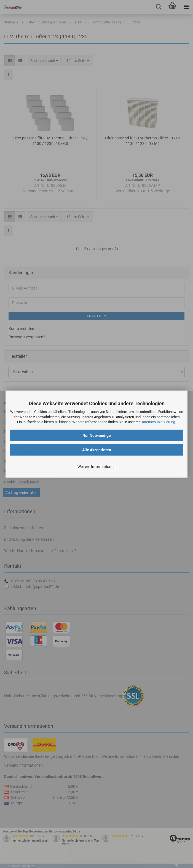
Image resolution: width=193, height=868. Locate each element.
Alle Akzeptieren (97, 450)
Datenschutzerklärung (158, 422)
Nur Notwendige (97, 436)
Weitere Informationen (96, 467)
